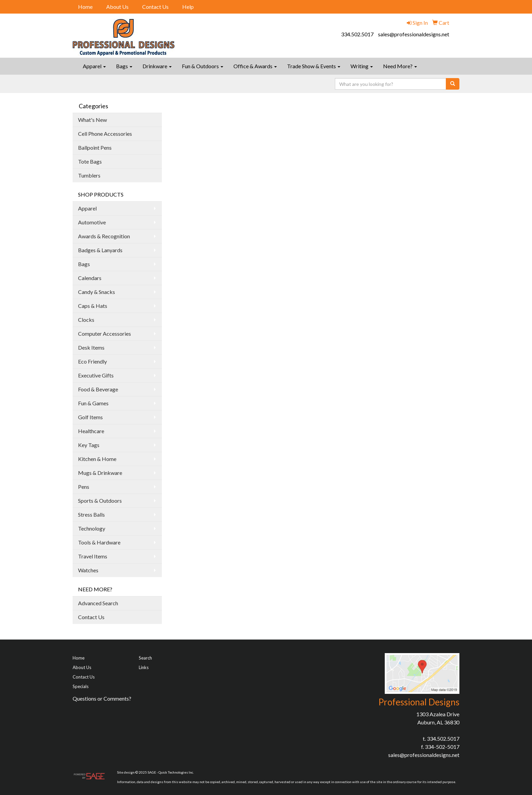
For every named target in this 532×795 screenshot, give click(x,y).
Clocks (86, 320)
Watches (88, 570)
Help (188, 7)
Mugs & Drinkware (100, 473)
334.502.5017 (357, 34)
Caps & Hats (93, 306)
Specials (81, 686)
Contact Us (155, 7)
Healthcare (91, 431)
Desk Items (91, 347)
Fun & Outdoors (203, 66)
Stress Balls (91, 514)
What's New (92, 120)
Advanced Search (98, 603)
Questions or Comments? (102, 698)
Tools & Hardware (99, 542)
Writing (362, 66)
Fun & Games (93, 403)
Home (85, 7)
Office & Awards (255, 66)
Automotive (92, 222)
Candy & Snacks (97, 292)
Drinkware (157, 66)
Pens (84, 487)
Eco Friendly (92, 361)
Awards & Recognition (104, 236)
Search (145, 658)
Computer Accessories (104, 334)
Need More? (400, 66)
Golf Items (90, 417)
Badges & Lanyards (100, 250)
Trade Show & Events (314, 66)
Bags (124, 66)
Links (144, 667)
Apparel (94, 66)
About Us (117, 7)
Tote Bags (90, 161)
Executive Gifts (96, 375)
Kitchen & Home (97, 459)
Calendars (90, 278)
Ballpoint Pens (95, 147)
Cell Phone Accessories (105, 134)
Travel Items (93, 556)
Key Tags (89, 445)
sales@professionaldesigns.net (414, 34)
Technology (92, 528)
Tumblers (89, 175)
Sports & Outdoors (100, 501)
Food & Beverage (98, 389)
